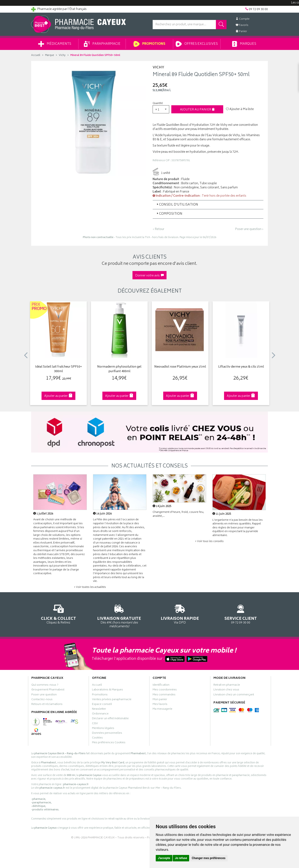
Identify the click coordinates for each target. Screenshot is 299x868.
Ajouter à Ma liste (240, 109)
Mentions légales (103, 729)
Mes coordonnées (165, 690)
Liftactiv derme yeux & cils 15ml (241, 367)
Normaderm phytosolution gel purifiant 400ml (119, 369)
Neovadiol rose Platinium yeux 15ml (180, 367)
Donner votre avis (149, 276)
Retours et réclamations (47, 705)
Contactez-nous (42, 700)
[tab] (208, 205)
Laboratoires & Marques (107, 690)
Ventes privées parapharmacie (112, 700)
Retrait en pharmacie (227, 685)
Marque (50, 55)
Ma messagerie (162, 709)
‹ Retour (158, 229)
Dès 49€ (119, 616)
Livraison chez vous (226, 690)
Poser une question (44, 695)
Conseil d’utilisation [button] (177, 205)
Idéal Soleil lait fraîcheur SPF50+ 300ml (58, 369)
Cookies (97, 738)
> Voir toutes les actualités (90, 587)
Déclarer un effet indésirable (110, 719)
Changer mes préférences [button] (209, 858)
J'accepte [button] (164, 858)
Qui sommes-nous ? (45, 685)
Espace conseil (102, 705)
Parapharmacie (102, 44)
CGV (95, 724)
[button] (161, 109)
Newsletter (99, 709)
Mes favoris (160, 705)
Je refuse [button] (181, 858)
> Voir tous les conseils (209, 542)
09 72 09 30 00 (241, 614)
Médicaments (55, 44)
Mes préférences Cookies (109, 743)
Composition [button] (169, 214)
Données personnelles (107, 734)
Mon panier (160, 700)
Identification (161, 685)
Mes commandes (164, 695)
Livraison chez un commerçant (234, 695)
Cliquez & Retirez (58, 614)
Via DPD (180, 614)
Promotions (149, 44)
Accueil (36, 55)
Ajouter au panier (197, 110)
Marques (244, 44)
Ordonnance (100, 714)
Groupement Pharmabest (48, 690)
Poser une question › (249, 229)
